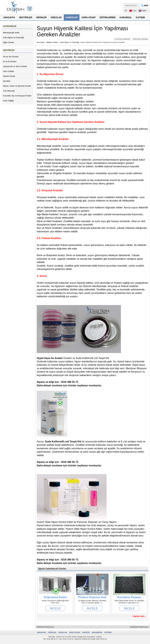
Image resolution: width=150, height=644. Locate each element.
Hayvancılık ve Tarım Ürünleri (15, 66)
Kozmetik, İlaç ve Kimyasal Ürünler (17, 96)
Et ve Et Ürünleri (10, 62)
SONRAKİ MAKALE (139, 627)
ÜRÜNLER (41, 17)
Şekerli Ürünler (9, 76)
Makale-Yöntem (52, 42)
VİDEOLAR (56, 17)
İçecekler (7, 81)
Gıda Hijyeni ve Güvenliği (13, 38)
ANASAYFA (9, 17)
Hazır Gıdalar (8, 71)
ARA (146, 5)
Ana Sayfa (41, 42)
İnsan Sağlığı (8, 101)
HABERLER (72, 17)
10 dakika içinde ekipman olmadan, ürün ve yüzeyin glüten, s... (92, 602)
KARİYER (86, 632)
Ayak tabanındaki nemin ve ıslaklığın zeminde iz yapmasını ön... (129, 602)
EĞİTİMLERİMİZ (108, 17)
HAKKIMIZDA (97, 632)
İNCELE (55, 608)
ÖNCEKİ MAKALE (45, 627)
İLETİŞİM (140, 17)
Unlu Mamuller (9, 91)
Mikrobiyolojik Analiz (11, 33)
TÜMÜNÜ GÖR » (139, 616)
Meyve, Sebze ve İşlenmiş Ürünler (17, 86)
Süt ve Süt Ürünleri (11, 57)
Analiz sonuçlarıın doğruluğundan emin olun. (55, 602)
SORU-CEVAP (89, 17)
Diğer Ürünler (8, 42)
